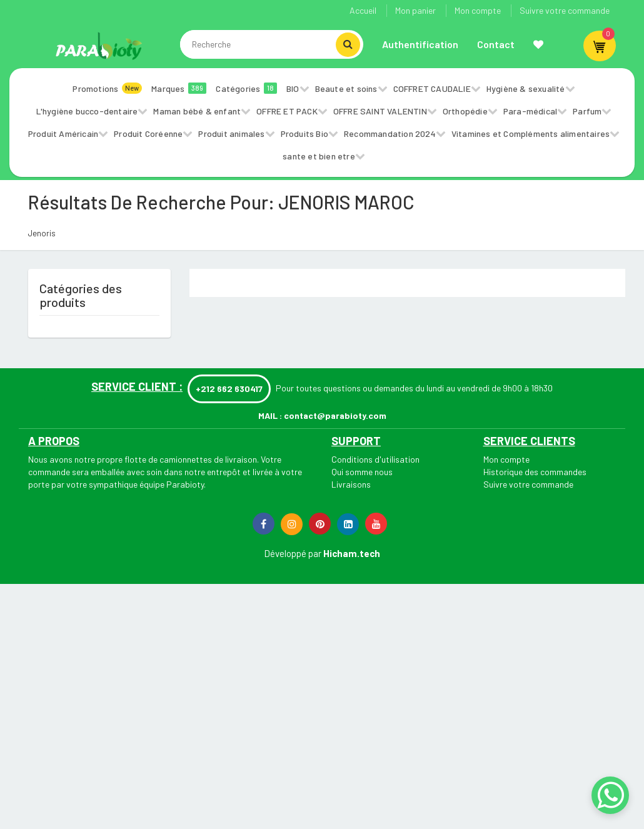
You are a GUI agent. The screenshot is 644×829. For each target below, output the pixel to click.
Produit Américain (63, 133)
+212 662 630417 (229, 389)
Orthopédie (465, 111)
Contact (496, 44)
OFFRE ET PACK (287, 111)
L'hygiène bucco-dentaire (87, 111)
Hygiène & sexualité (526, 88)
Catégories (246, 88)
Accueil (363, 10)
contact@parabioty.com (335, 415)
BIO (293, 88)
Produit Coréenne (148, 133)
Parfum (587, 111)
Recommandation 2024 (390, 133)
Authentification (420, 44)
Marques (179, 88)
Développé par (293, 553)
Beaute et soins (346, 88)
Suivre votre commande (565, 10)
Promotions (107, 88)
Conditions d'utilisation (375, 459)
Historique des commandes (535, 472)
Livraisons (351, 484)
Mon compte (478, 10)
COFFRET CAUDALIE (432, 88)
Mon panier (415, 10)
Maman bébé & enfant (197, 111)
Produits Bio (304, 133)
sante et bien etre (319, 156)
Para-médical (530, 111)
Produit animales (231, 133)
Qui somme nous (362, 472)
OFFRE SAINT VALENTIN (380, 111)
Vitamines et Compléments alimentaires (531, 133)
